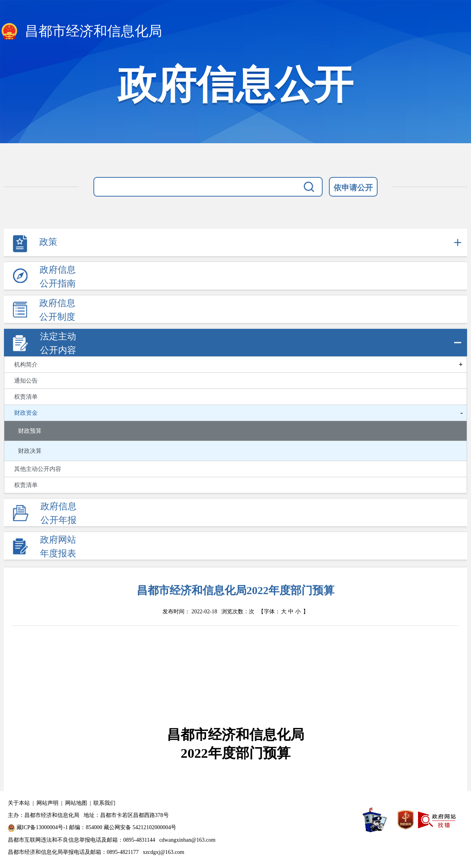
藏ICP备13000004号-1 (42, 827)
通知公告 (26, 381)
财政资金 (26, 413)
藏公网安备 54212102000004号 (140, 827)
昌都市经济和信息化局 (81, 32)
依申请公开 (353, 188)
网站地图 (76, 803)
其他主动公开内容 (38, 469)
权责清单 (26, 397)
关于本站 (19, 803)
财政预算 (30, 431)
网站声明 (47, 803)
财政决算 (30, 451)
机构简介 (26, 365)
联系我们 (104, 803)
